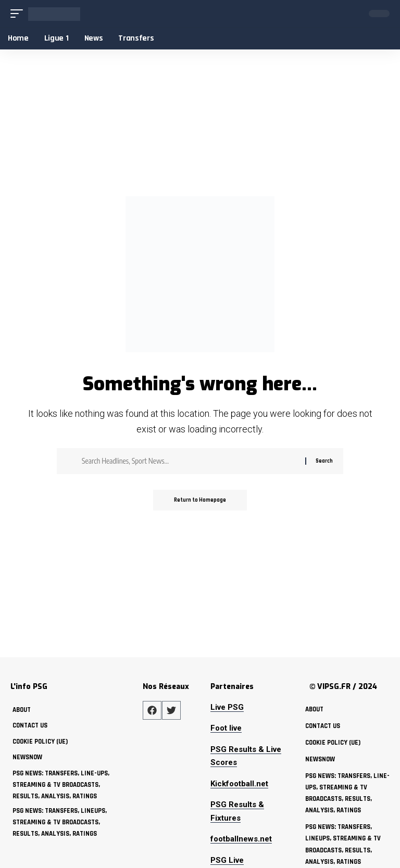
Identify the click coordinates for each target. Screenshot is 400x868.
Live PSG (227, 707)
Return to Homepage (200, 500)
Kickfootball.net (239, 784)
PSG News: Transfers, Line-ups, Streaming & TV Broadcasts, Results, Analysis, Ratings (61, 785)
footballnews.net (241, 839)
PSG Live (227, 860)
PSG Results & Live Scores (246, 756)
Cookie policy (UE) (40, 742)
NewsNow (27, 757)
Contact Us (30, 725)
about (22, 710)
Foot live (226, 728)
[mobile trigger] (19, 14)
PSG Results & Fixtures (237, 811)
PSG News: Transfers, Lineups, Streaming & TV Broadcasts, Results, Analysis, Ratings (60, 822)
